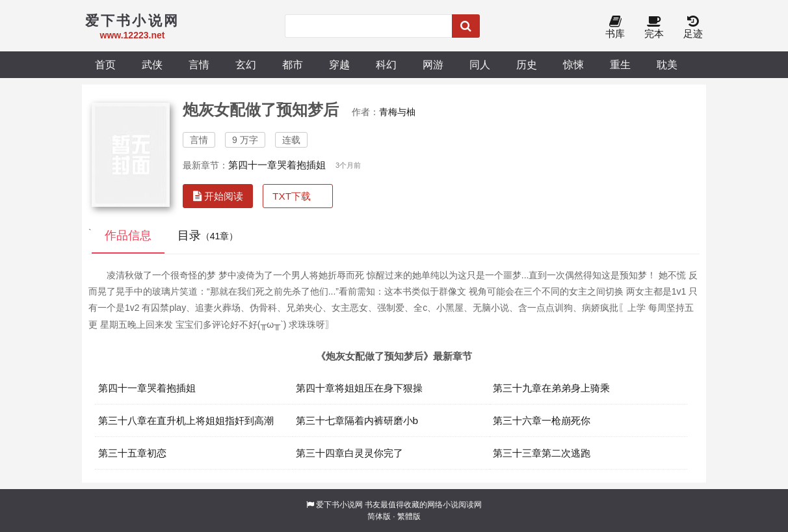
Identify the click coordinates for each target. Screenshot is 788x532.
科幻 (386, 64)
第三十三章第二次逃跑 (542, 453)
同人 (480, 64)
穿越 (339, 64)
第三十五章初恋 (132, 453)
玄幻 (246, 64)
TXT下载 (292, 196)
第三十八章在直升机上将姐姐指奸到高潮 (186, 420)
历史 (527, 64)
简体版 (379, 516)
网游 (433, 64)
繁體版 (409, 516)
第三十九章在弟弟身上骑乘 (551, 388)
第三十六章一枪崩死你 (542, 420)
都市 (293, 64)
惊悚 (573, 64)
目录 (208, 235)
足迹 (693, 28)
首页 (105, 64)
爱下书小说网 (339, 505)
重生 (620, 64)
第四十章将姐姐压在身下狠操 (359, 388)
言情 (199, 64)
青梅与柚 (397, 112)
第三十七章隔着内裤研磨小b (357, 420)
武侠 (152, 64)
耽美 (667, 64)
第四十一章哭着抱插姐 (277, 165)
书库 (615, 28)
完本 (654, 28)
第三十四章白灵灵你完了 (349, 453)
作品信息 (128, 235)
